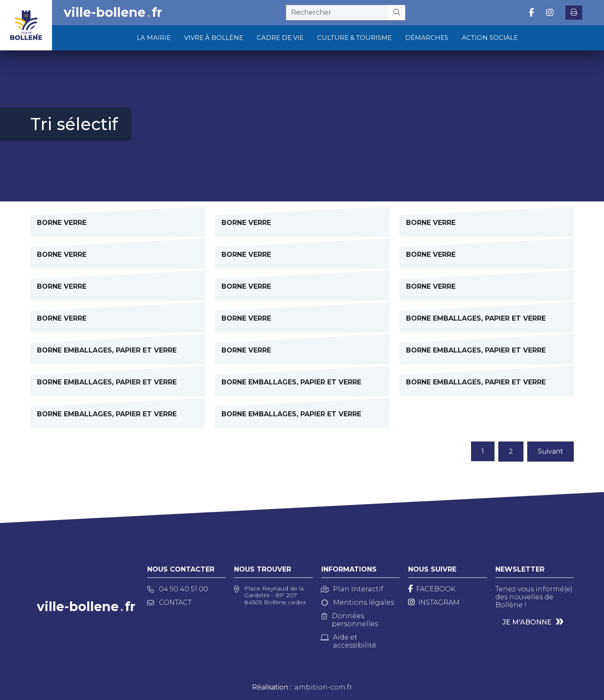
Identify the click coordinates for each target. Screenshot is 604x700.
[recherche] (337, 13)
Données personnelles (350, 620)
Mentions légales (358, 602)
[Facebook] (432, 589)
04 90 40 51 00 (178, 589)
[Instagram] (434, 602)
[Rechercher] (397, 13)
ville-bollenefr (113, 13)
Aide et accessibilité (349, 641)
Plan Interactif (352, 589)
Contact (169, 602)
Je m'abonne (527, 622)
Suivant (551, 451)
